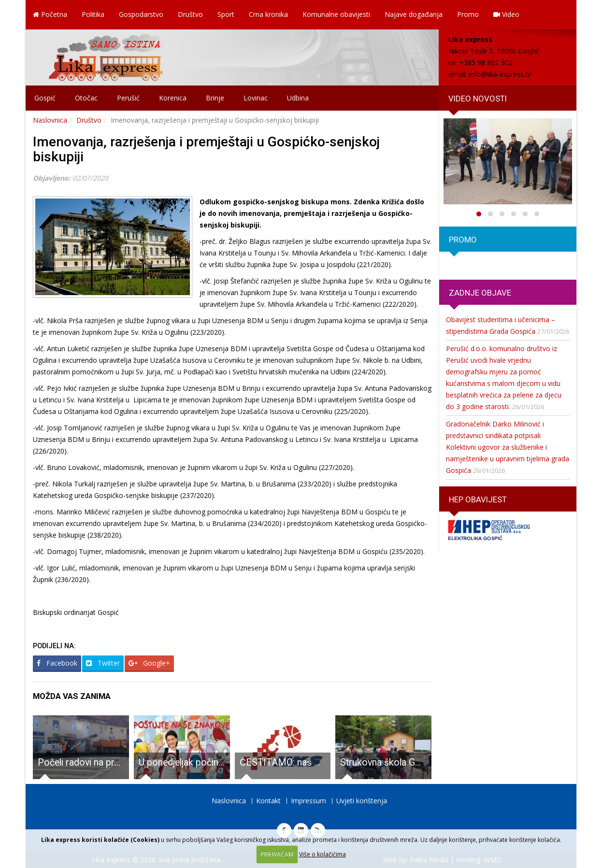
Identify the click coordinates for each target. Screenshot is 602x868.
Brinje (215, 98)
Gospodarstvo (141, 14)
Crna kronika (268, 14)
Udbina (298, 98)
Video (506, 14)
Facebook (57, 663)
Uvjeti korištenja (362, 801)
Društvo (190, 14)
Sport (226, 14)
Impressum (308, 801)
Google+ (149, 663)
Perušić (128, 98)
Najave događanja (414, 14)
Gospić (45, 98)
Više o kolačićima (322, 854)
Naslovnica (50, 120)
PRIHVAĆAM (277, 854)
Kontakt (268, 801)
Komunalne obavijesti (336, 14)
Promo (468, 14)
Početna (50, 14)
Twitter (103, 663)
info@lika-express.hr (500, 74)
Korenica (173, 98)
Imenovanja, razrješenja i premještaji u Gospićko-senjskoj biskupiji (206, 149)
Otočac (86, 98)
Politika (93, 14)
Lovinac (256, 98)
